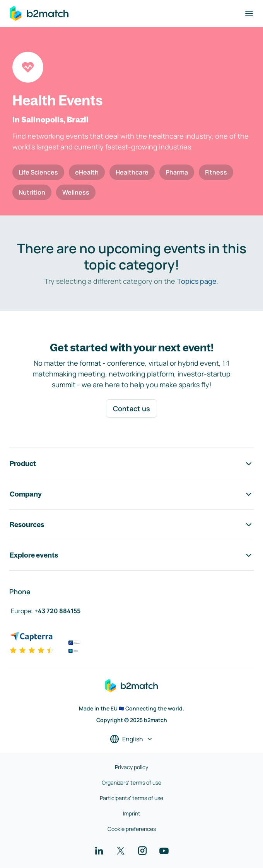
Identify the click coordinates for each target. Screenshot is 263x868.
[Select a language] (131, 739)
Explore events (131, 555)
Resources (131, 525)
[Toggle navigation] (249, 14)
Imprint (132, 813)
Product (131, 464)
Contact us (131, 409)
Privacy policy (131, 767)
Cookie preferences (132, 829)
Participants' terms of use (131, 798)
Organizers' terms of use (131, 782)
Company (131, 494)
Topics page (197, 281)
